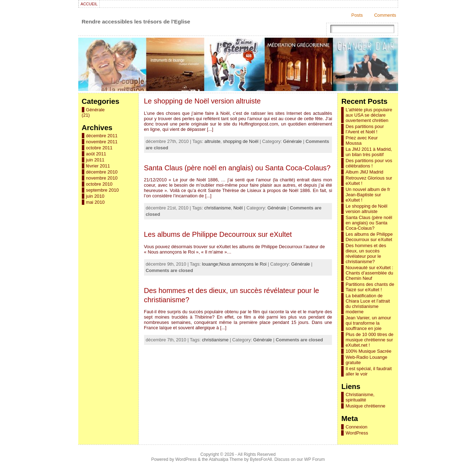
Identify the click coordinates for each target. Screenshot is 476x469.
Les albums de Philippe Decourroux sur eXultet (218, 234)
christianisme (218, 208)
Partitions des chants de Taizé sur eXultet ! (370, 287)
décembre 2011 (102, 136)
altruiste (213, 141)
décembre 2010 (102, 172)
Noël (238, 208)
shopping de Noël (241, 141)
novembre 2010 (102, 178)
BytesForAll (261, 459)
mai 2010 (96, 202)
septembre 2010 (102, 190)
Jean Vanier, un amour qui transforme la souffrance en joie (368, 323)
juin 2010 (95, 196)
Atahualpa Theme (226, 459)
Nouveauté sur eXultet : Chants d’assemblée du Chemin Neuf (369, 273)
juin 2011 (95, 160)
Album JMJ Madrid (364, 172)
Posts (357, 15)
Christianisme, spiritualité (360, 397)
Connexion (356, 427)
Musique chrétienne (365, 406)
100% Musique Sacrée (368, 351)
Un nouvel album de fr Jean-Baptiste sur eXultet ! (368, 195)
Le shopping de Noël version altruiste (202, 101)
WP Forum (314, 459)
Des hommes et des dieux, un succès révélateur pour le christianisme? (366, 254)
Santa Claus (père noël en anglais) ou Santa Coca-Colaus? (237, 168)
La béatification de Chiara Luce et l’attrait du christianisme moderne (367, 304)
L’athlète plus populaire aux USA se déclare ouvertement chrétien (369, 115)
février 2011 (98, 166)
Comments (385, 15)
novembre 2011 (102, 142)
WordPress (357, 433)
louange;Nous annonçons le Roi (234, 264)
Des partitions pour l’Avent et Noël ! (364, 129)
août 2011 (96, 154)
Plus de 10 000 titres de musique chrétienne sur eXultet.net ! (369, 340)
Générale (96, 110)
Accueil (89, 4)
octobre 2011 (99, 148)
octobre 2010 (99, 184)
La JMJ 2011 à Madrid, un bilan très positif (369, 152)
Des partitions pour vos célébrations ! (369, 163)
